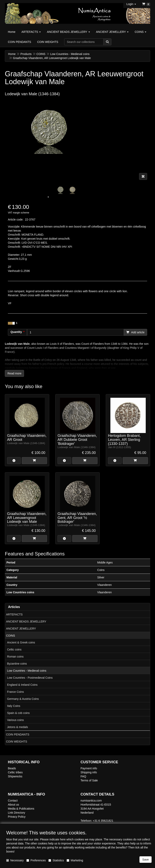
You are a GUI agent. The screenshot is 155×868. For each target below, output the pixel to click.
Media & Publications (21, 809)
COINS (10, 636)
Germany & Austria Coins (23, 699)
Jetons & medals (18, 727)
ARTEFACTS (14, 614)
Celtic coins (14, 649)
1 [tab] (48, 197)
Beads (12, 768)
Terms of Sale (89, 780)
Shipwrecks (15, 776)
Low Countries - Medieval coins (27, 671)
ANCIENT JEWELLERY (21, 629)
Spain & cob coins (18, 713)
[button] (131, 4)
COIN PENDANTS (18, 734)
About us (13, 805)
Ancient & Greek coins (21, 642)
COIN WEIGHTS (17, 742)
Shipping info (89, 772)
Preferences (36, 860)
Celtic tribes (15, 772)
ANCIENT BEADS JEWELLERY (26, 621)
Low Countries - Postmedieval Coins (30, 678)
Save (146, 860)
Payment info (89, 768)
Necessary (15, 860)
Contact (13, 801)
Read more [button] (14, 373)
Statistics (56, 860)
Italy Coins (14, 706)
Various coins (15, 720)
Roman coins (15, 657)
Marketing (75, 860)
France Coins (15, 692)
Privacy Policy (17, 817)
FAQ (83, 776)
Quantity (16, 332)
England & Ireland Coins (22, 685)
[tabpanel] (60, 189)
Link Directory (17, 813)
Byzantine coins (17, 664)
